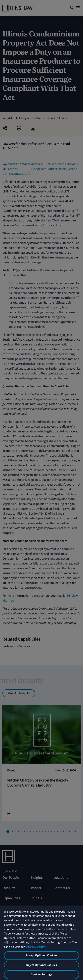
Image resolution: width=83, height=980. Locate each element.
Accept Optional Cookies (41, 955)
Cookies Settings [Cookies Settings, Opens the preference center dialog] (41, 974)
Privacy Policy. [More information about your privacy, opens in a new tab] (36, 947)
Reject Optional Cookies (41, 965)
